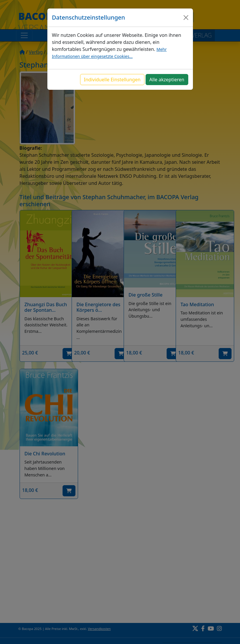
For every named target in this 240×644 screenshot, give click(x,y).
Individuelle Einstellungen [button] (112, 80)
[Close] (186, 18)
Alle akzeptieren (167, 80)
